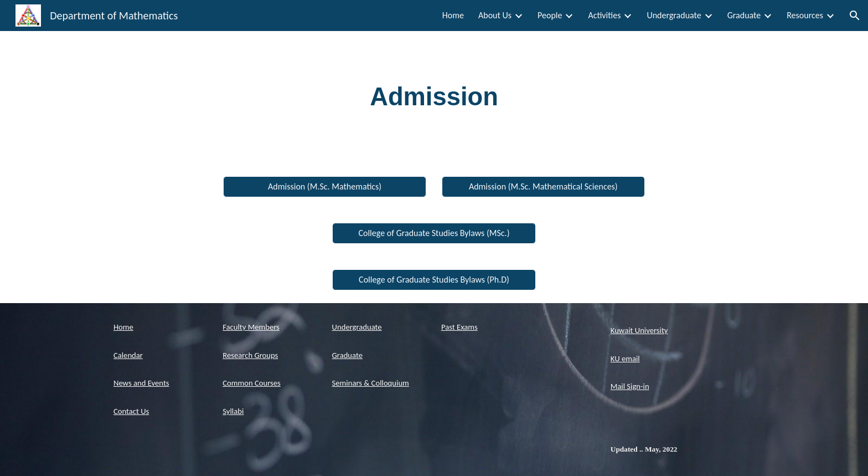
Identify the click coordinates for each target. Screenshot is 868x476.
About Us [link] (495, 15)
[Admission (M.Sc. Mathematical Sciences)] (543, 186)
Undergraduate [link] (674, 15)
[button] (855, 16)
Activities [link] (604, 15)
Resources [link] (805, 15)
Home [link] (453, 15)
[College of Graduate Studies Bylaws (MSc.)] (434, 233)
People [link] (550, 15)
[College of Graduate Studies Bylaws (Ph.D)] (434, 280)
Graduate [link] (744, 15)
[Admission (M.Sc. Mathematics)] (325, 186)
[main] (434, 97)
